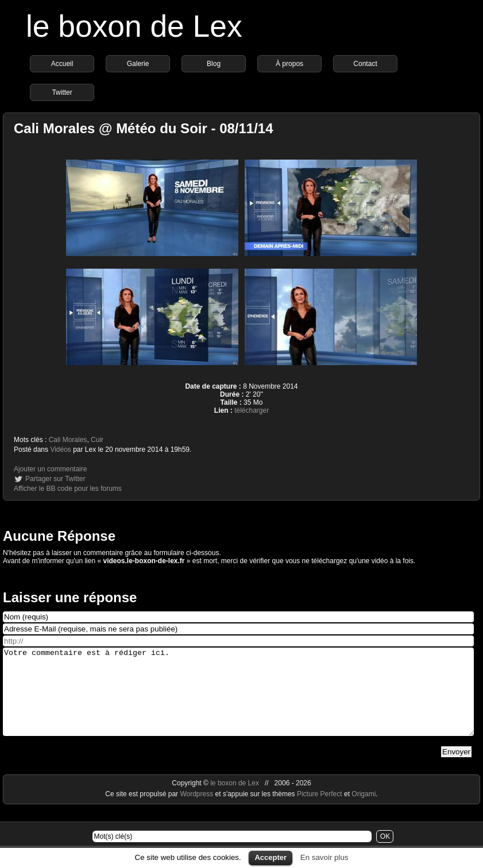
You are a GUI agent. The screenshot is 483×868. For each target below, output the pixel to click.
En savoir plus (324, 857)
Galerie (138, 64)
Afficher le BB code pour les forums (68, 489)
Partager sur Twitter (55, 479)
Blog (214, 64)
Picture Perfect (320, 811)
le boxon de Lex (134, 26)
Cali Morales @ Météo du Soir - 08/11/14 (144, 128)
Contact (365, 64)
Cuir (97, 440)
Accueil (62, 64)
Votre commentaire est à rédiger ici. (238, 700)
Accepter (271, 857)
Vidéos (60, 449)
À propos (289, 64)
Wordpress (197, 811)
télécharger (252, 410)
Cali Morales (68, 440)
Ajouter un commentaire (50, 469)
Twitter (62, 92)
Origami (364, 811)
